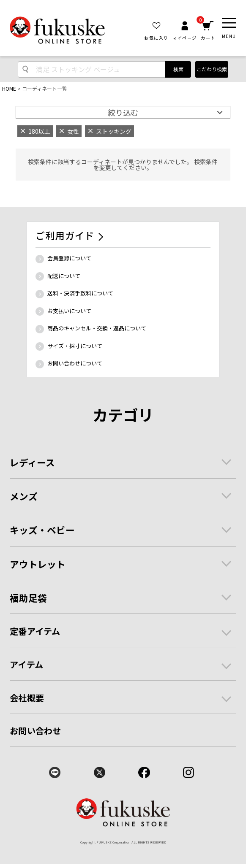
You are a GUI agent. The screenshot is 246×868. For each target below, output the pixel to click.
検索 (178, 69)
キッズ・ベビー (42, 530)
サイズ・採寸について (75, 346)
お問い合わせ (35, 731)
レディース (32, 462)
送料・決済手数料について (80, 293)
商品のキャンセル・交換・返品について (97, 328)
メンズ (24, 496)
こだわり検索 (212, 69)
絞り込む (123, 112)
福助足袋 (28, 598)
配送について (64, 276)
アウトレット (38, 564)
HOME (9, 88)
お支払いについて (69, 311)
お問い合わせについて (75, 363)
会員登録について (69, 258)
